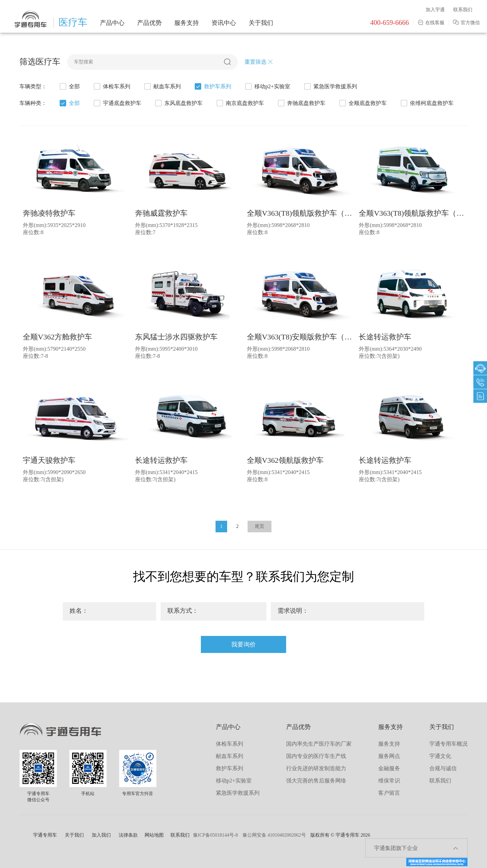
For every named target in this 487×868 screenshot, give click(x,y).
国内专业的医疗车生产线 (316, 756)
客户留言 (389, 793)
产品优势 (149, 23)
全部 (69, 87)
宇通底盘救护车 (117, 104)
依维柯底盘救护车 (427, 104)
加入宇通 (435, 10)
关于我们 (261, 23)
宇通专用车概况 (448, 744)
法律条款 (128, 835)
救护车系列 (212, 87)
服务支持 (187, 23)
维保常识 (389, 781)
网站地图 (154, 835)
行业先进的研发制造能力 (316, 768)
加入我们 (101, 835)
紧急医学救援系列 (330, 87)
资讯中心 (224, 23)
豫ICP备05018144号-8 (215, 835)
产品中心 (112, 23)
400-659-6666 (390, 22)
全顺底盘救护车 (363, 104)
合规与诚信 (443, 768)
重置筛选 (259, 62)
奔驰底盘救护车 (301, 104)
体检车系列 (112, 87)
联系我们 (463, 10)
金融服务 (389, 768)
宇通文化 (440, 756)
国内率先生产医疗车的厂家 (319, 744)
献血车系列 (162, 87)
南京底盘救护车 (240, 104)
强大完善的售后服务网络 (316, 781)
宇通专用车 (45, 835)
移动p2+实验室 (267, 87)
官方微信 (466, 23)
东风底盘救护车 (178, 104)
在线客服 (431, 23)
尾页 (260, 526)
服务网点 (389, 756)
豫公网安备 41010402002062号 (274, 835)
